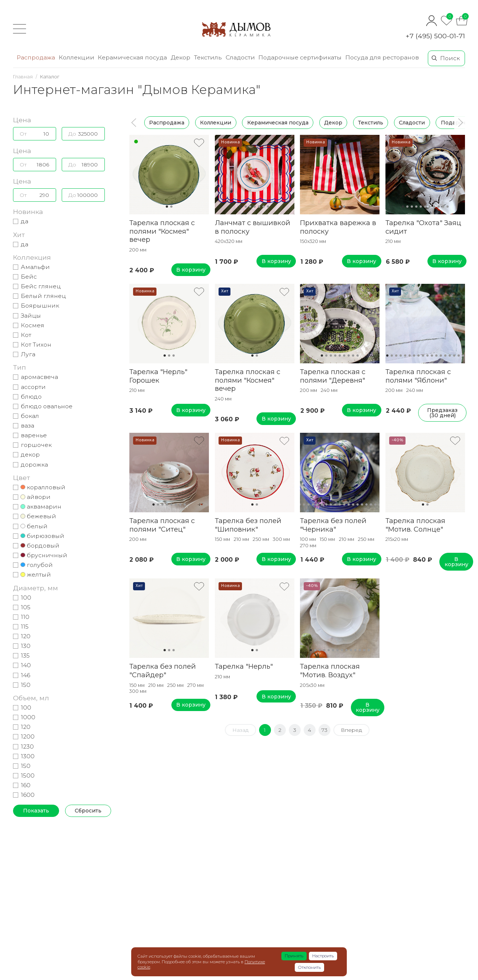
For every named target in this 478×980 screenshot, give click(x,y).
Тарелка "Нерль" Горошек (158, 376)
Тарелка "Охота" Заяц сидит (423, 227)
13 (441, 356)
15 (450, 356)
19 (375, 504)
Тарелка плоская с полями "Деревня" (333, 376)
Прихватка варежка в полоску (338, 227)
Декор (333, 123)
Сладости (412, 123)
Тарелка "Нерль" (244, 666)
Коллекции (216, 123)
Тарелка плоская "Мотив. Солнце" (415, 525)
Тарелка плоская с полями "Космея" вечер (162, 231)
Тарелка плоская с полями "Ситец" (162, 525)
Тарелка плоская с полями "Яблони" (418, 376)
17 (459, 356)
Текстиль (371, 123)
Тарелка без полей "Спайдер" (163, 671)
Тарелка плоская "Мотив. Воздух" (330, 671)
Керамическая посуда (278, 123)
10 (443, 207)
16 (454, 356)
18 (463, 356)
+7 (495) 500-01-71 (435, 36)
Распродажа (167, 123)
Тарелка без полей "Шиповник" (248, 525)
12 (436, 356)
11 (448, 207)
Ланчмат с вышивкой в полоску (253, 227)
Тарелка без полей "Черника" (333, 525)
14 (445, 356)
